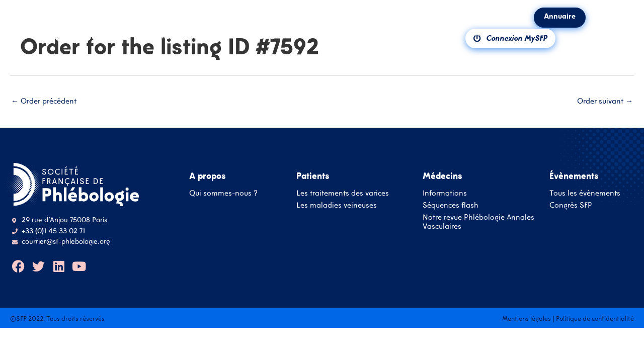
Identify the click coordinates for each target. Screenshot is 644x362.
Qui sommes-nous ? (223, 193)
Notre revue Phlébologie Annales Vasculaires (478, 222)
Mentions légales (527, 319)
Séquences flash (451, 205)
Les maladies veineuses (337, 205)
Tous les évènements (585, 193)
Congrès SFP (571, 205)
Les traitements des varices (343, 193)
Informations (445, 193)
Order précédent (44, 101)
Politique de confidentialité (595, 319)
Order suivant (605, 101)
